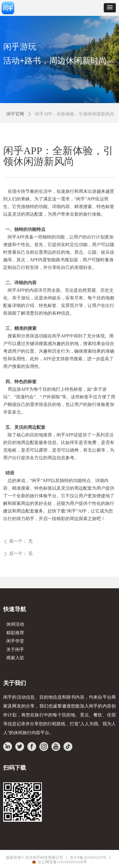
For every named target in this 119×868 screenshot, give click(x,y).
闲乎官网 (15, 114)
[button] (110, 8)
